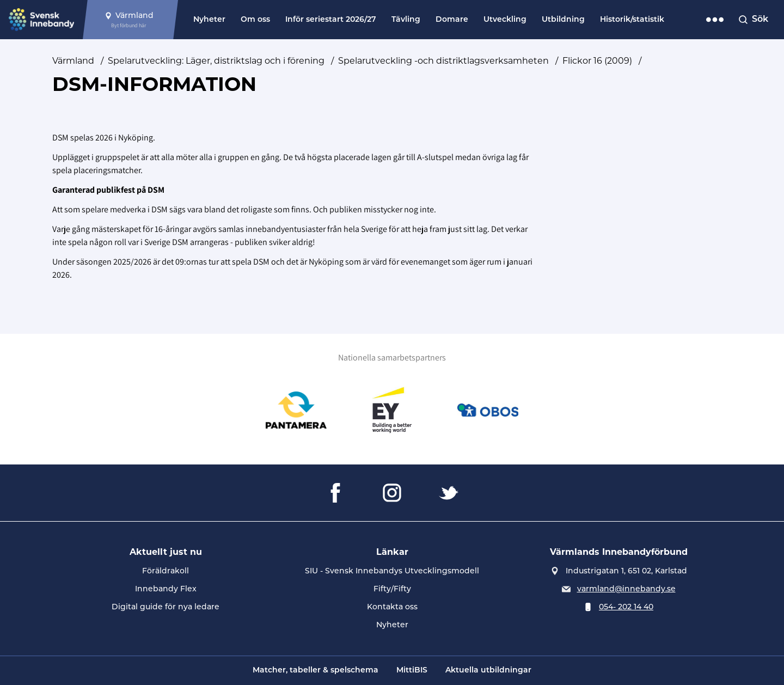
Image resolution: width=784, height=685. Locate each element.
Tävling (406, 20)
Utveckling (505, 20)
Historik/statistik (632, 20)
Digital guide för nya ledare (166, 607)
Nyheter (209, 20)
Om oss (255, 20)
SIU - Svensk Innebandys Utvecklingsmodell (392, 571)
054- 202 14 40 (626, 607)
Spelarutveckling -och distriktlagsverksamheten (443, 61)
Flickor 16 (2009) (597, 61)
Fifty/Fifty (392, 589)
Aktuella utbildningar (488, 671)
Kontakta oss (392, 607)
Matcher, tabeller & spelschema (316, 671)
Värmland (73, 61)
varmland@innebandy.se (626, 589)
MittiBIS (412, 671)
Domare (452, 20)
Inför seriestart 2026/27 (331, 20)
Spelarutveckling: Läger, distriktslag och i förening (216, 61)
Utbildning (563, 20)
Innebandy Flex (166, 589)
